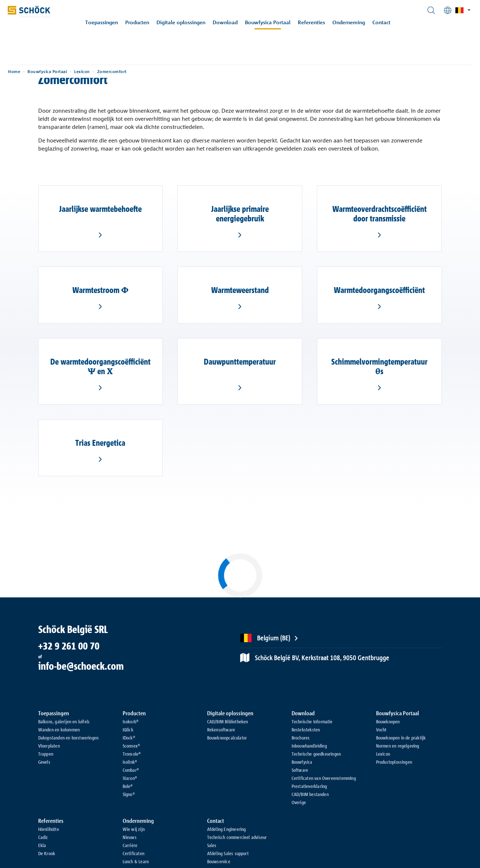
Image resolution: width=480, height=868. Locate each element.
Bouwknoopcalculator (227, 738)
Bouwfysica (302, 762)
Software (300, 770)
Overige (299, 802)
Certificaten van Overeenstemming (324, 778)
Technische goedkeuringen (316, 754)
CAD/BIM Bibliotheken (228, 721)
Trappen (46, 754)
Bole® (128, 786)
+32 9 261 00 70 (69, 646)
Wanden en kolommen (59, 730)
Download (230, 22)
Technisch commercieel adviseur (237, 837)
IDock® (129, 738)
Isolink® (130, 762)
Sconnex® (131, 746)
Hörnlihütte (49, 829)
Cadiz (43, 837)
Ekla (42, 845)
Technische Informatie (312, 721)
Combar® (131, 770)
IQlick (128, 730)
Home (37, 59)
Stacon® (130, 778)
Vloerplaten (49, 746)
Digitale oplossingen (186, 22)
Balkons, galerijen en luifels (64, 721)
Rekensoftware (221, 730)
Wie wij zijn (134, 829)
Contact (386, 22)
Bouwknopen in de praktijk (401, 738)
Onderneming (353, 22)
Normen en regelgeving (398, 746)
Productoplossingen (394, 762)
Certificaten (133, 853)
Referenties (316, 22)
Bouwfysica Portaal (273, 22)
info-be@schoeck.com (81, 666)
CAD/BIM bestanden (310, 794)
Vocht (381, 730)
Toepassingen (106, 22)
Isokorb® (131, 721)
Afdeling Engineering (227, 829)
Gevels (44, 762)
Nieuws (130, 837)
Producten (142, 22)
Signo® (129, 794)
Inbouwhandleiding (309, 746)
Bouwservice (219, 861)
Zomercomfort (135, 59)
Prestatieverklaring (309, 786)
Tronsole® (132, 754)
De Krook (47, 853)
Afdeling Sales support (228, 853)
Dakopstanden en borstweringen (68, 738)
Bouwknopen (388, 721)
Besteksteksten (306, 730)
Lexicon (105, 59)
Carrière (130, 845)
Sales (212, 845)
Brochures (301, 738)
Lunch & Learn (136, 861)
